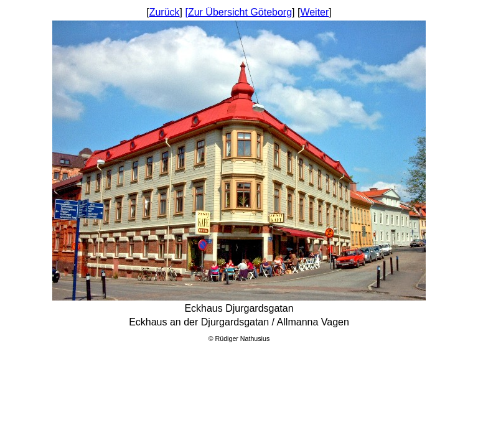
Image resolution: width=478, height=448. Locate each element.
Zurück (165, 12)
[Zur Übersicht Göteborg (238, 12)
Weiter (314, 12)
